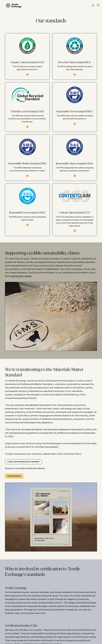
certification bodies (21, 276)
